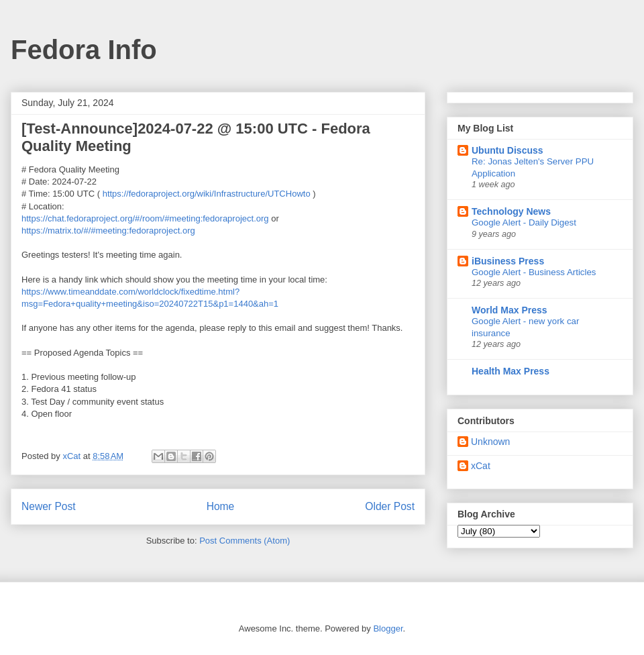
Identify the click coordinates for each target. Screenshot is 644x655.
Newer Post (49, 506)
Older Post (390, 506)
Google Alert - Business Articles (534, 272)
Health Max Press (511, 371)
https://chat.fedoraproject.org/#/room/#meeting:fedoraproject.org (145, 218)
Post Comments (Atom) (245, 541)
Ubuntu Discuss (507, 150)
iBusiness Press (508, 261)
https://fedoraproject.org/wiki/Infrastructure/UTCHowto (207, 194)
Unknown (490, 442)
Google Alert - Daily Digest (524, 222)
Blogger (388, 628)
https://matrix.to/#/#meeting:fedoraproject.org (108, 231)
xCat (481, 466)
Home (221, 506)
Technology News (511, 211)
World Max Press (509, 310)
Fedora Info (84, 50)
